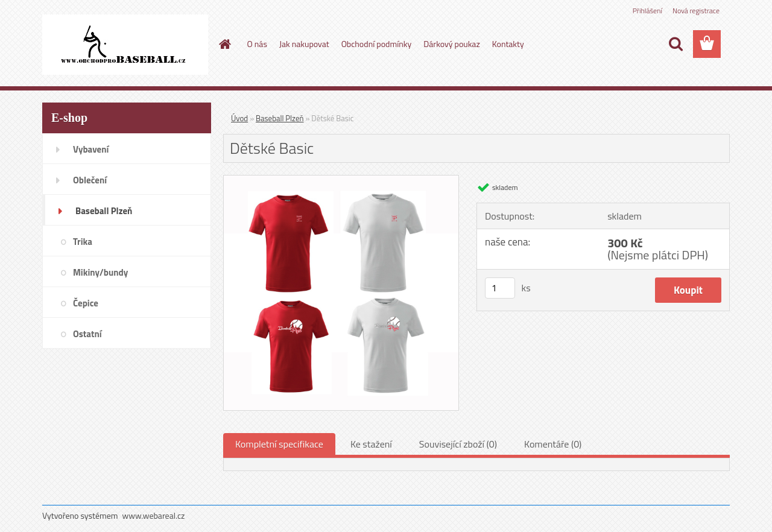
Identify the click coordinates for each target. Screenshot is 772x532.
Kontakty (508, 44)
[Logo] (125, 45)
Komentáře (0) (553, 444)
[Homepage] (224, 44)
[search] (675, 44)
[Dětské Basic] (341, 180)
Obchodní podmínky (377, 44)
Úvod (239, 118)
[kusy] (500, 288)
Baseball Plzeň (280, 118)
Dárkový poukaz (452, 44)
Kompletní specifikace (279, 444)
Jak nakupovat (304, 44)
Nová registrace (696, 11)
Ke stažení (371, 444)
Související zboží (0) (458, 444)
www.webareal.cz (154, 515)
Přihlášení (647, 11)
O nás (257, 44)
